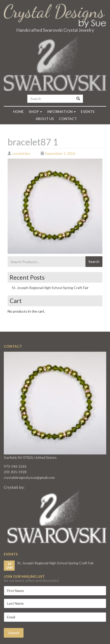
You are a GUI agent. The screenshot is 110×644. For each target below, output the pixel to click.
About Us (45, 119)
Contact (68, 119)
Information (61, 112)
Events (88, 112)
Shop (35, 112)
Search (94, 261)
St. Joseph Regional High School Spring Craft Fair (50, 288)
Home (18, 112)
